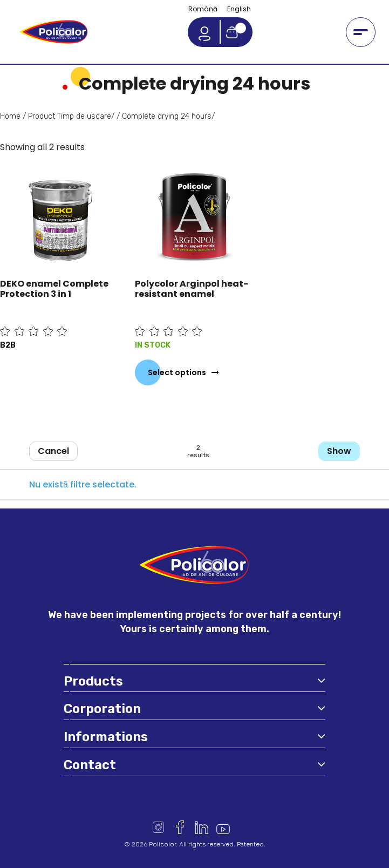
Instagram (158, 827)
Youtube (223, 827)
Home (10, 116)
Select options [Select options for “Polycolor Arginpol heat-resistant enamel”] (177, 372)
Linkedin (202, 827)
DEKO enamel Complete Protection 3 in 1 (54, 289)
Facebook (180, 827)
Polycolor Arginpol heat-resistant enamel (192, 289)
